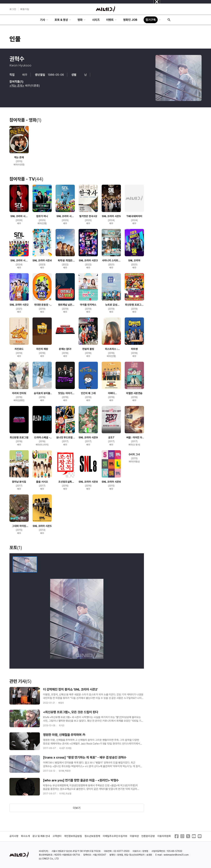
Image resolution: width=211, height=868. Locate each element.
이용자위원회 (164, 836)
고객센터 (57, 836)
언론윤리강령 (148, 836)
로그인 (13, 9)
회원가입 (25, 9)
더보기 (77, 808)
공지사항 (14, 836)
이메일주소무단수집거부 (115, 836)
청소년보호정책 (92, 836)
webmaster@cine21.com (176, 855)
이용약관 (134, 836)
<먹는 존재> (17, 86)
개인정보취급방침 (73, 836)
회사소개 (25, 836)
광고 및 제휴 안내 (41, 836)
